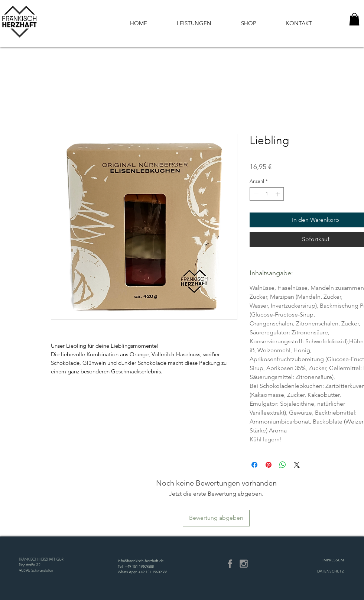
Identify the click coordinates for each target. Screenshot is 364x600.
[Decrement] (255, 194)
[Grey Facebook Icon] (230, 564)
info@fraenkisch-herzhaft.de (141, 561)
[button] (354, 19)
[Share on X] (297, 465)
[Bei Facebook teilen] (254, 465)
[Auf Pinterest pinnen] (269, 465)
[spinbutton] (267, 194)
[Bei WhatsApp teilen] (283, 465)
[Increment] (279, 194)
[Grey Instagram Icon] (244, 564)
